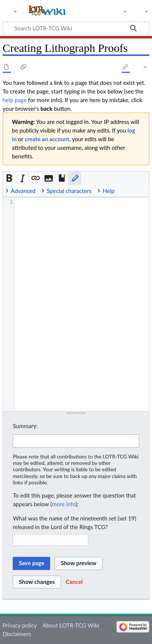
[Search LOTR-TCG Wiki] (72, 28)
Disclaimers (17, 634)
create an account (47, 139)
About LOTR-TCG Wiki (71, 625)
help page (15, 100)
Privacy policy (20, 625)
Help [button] (108, 191)
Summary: (25, 426)
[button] (10, 178)
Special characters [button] (69, 191)
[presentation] (81, 202)
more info (64, 504)
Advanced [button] (23, 191)
